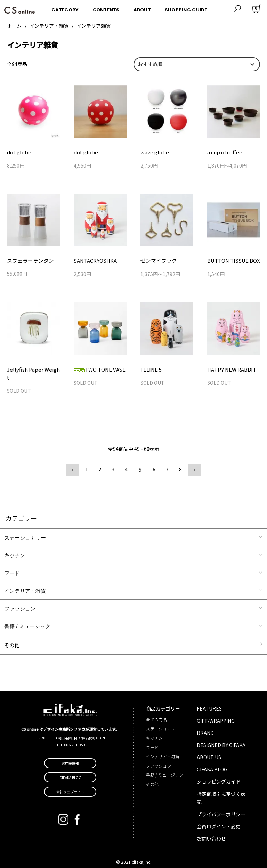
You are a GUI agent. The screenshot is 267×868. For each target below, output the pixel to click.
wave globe (156, 152)
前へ (74, 462)
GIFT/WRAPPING (216, 712)
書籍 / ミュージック (27, 618)
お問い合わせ (211, 830)
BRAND (205, 724)
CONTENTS (106, 8)
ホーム (14, 26)
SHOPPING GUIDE (186, 8)
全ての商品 (156, 711)
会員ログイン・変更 (219, 818)
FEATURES (209, 700)
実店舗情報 (70, 755)
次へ (193, 462)
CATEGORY (65, 8)
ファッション (20, 600)
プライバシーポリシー (221, 806)
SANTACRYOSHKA (94, 261)
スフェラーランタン (29, 261)
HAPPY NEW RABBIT (230, 370)
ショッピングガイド (219, 773)
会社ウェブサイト (70, 784)
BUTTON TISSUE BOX (232, 261)
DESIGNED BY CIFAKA (221, 737)
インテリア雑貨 (94, 26)
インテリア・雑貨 (49, 26)
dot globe (21, 152)
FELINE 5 (151, 370)
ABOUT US (209, 749)
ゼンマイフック (157, 261)
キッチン (15, 547)
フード (12, 565)
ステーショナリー (25, 529)
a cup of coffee (224, 152)
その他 (12, 637)
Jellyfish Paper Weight (33, 370)
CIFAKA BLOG (212, 761)
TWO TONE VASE (99, 370)
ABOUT (142, 8)
